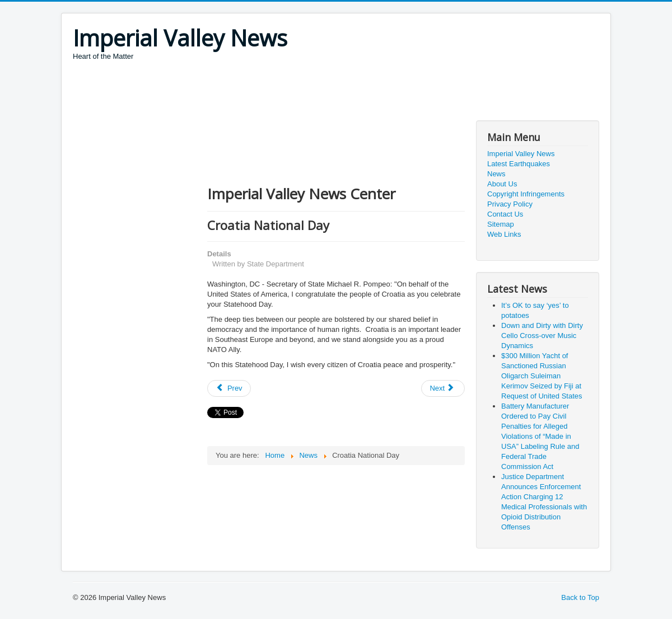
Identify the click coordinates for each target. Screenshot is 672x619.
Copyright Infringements (526, 194)
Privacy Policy (510, 204)
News (496, 174)
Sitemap (501, 224)
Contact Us (505, 214)
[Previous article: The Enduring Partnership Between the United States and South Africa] (229, 388)
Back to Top (580, 597)
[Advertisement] (277, 92)
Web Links (504, 234)
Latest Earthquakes (519, 164)
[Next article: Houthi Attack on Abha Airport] (443, 388)
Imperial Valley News (521, 154)
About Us (502, 184)
